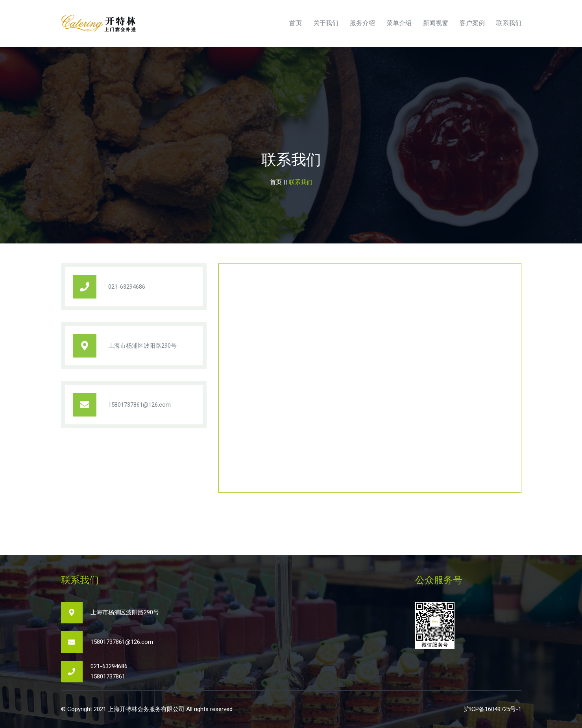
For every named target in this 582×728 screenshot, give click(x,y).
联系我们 (509, 23)
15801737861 (108, 676)
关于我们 (326, 23)
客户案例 (472, 23)
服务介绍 (362, 23)
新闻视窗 (436, 23)
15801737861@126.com (139, 405)
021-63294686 (127, 287)
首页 (296, 23)
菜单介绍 (399, 23)
